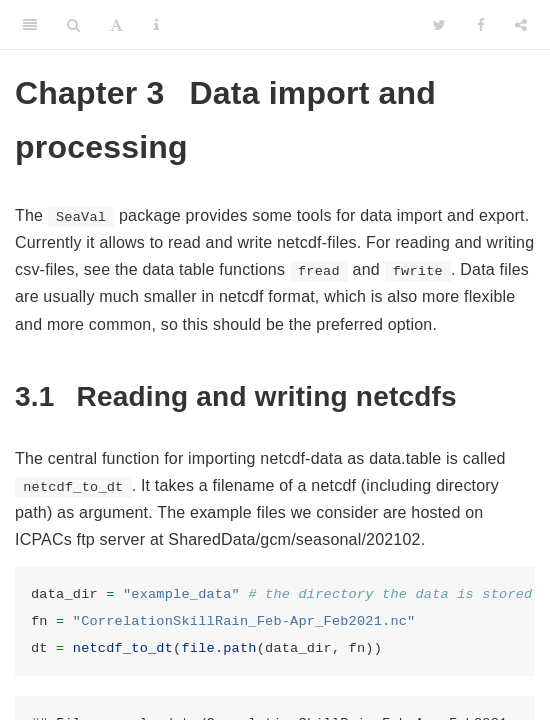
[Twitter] (439, 25)
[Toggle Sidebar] (30, 25)
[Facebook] (481, 25)
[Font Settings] (116, 25)
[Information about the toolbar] (156, 25)
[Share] (521, 25)
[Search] (73, 25)
